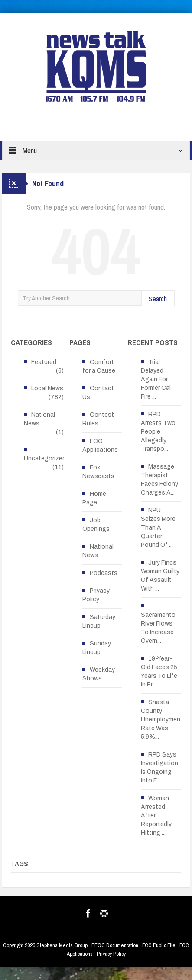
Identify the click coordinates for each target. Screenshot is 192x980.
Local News (47, 388)
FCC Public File (159, 945)
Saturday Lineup (99, 621)
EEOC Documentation (115, 945)
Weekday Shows (99, 674)
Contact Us (98, 393)
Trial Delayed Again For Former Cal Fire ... (156, 379)
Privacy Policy (96, 595)
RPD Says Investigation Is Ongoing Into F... (159, 768)
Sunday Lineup (97, 648)
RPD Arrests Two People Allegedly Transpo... (158, 432)
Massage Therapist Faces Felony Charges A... (159, 480)
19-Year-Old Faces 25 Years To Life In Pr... (159, 672)
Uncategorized (45, 458)
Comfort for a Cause (99, 366)
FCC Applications (100, 445)
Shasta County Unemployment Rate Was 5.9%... (162, 720)
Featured (44, 362)
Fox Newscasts (98, 472)
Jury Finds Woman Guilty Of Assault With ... (160, 576)
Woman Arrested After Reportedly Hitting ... (156, 816)
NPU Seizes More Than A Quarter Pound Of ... (158, 528)
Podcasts (104, 573)
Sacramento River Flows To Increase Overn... (158, 628)
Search (158, 298)
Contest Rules (98, 419)
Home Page (94, 498)
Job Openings (96, 525)
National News (39, 419)
